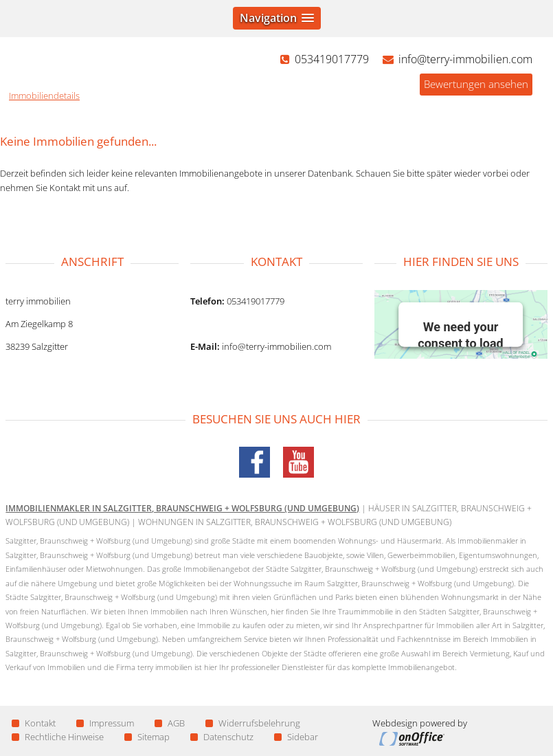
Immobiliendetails (44, 96)
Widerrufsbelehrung (253, 723)
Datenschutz (222, 737)
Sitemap (147, 737)
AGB (170, 723)
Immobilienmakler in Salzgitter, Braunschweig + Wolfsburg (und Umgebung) (182, 508)
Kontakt (34, 723)
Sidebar (296, 737)
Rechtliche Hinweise (58, 737)
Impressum (105, 723)
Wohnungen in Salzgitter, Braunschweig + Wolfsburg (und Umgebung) (295, 522)
